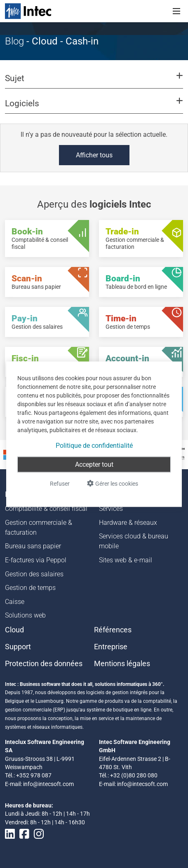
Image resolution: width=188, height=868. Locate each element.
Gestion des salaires (34, 574)
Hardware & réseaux (128, 523)
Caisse (15, 602)
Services (111, 509)
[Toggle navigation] (176, 11)
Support (18, 647)
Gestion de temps (30, 588)
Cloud (14, 630)
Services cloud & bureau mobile (134, 541)
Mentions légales (122, 664)
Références (113, 630)
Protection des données (44, 664)
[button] (94, 82)
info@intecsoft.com (48, 784)
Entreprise (111, 647)
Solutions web (25, 615)
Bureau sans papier (33, 546)
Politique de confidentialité (94, 445)
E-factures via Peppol (36, 560)
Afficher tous (94, 155)
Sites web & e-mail (126, 560)
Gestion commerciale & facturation (39, 528)
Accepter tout (94, 464)
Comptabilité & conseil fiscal (46, 509)
